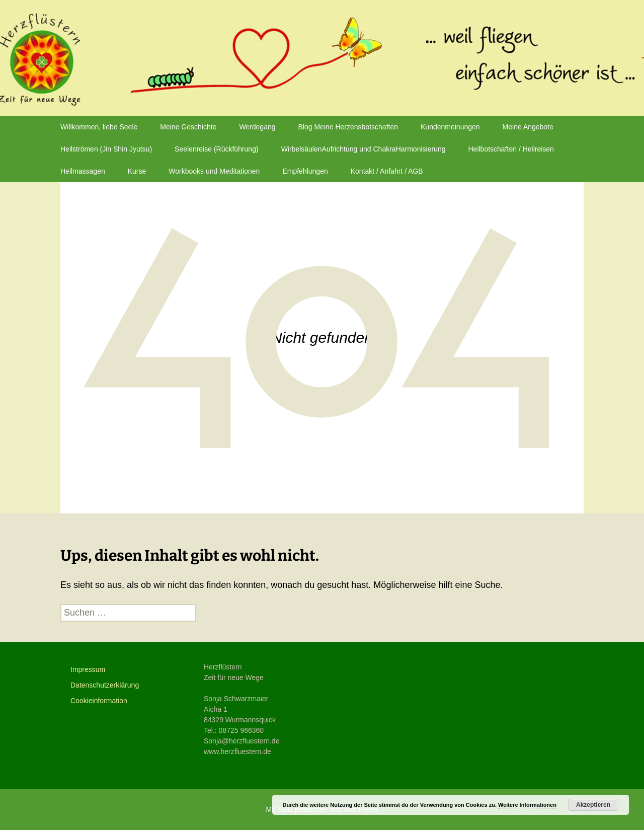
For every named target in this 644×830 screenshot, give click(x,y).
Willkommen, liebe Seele (99, 127)
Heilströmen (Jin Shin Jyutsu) (106, 149)
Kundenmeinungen (450, 127)
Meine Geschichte (188, 127)
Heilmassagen (83, 171)
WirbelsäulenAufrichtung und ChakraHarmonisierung (364, 149)
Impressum (88, 669)
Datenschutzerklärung (105, 685)
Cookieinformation (99, 701)
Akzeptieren (593, 805)
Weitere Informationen (527, 805)
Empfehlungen (305, 171)
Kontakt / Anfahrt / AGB (387, 171)
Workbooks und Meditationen (214, 171)
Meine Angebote (528, 127)
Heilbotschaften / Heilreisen (511, 149)
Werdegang (257, 127)
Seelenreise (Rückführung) (217, 149)
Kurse (137, 171)
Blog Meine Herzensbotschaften (348, 127)
